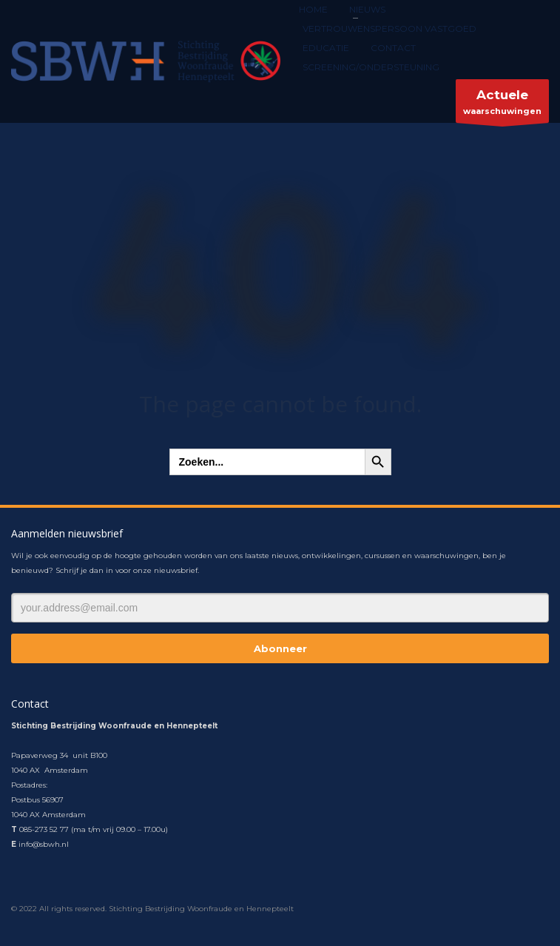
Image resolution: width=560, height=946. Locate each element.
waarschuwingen (502, 105)
